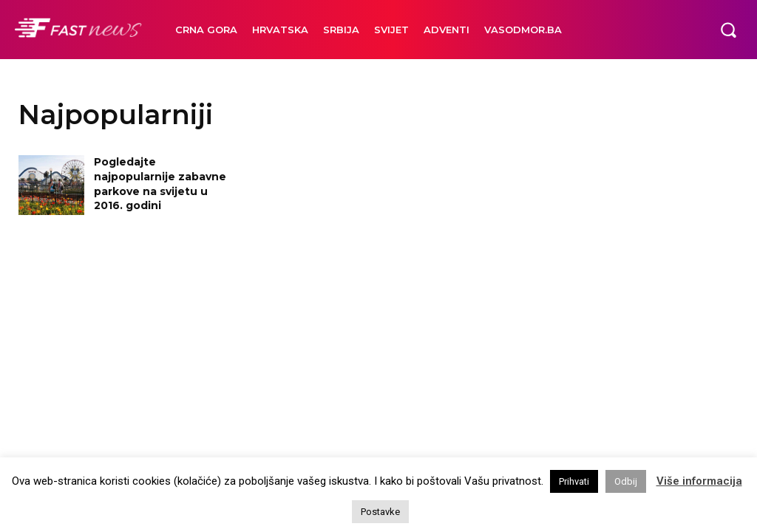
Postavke (380, 512)
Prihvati (574, 481)
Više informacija (699, 481)
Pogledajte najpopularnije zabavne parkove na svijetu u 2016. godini (160, 184)
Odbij (626, 481)
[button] (728, 30)
